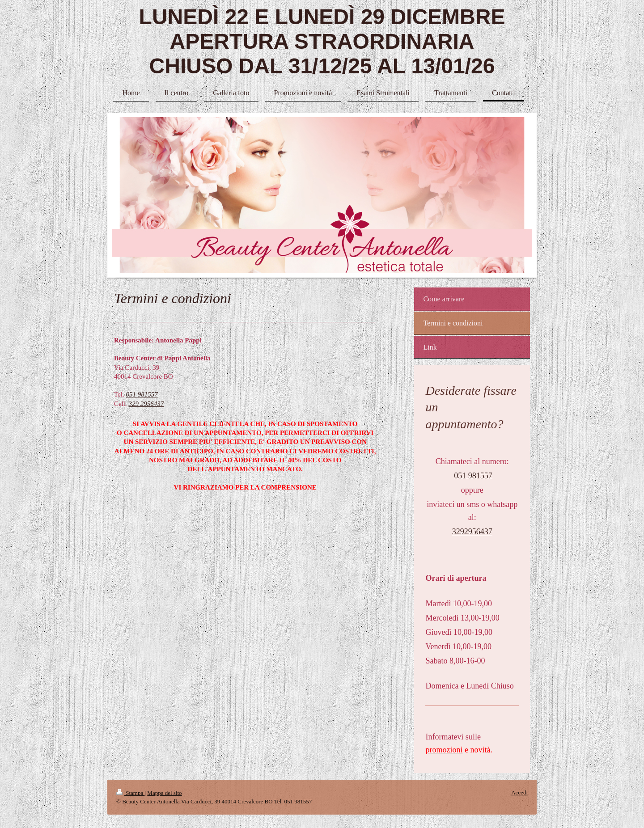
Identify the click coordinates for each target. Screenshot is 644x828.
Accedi (519, 792)
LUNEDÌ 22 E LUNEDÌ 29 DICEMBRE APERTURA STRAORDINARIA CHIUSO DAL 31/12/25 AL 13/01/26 (322, 41)
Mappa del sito (164, 793)
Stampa (131, 793)
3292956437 (472, 532)
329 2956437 (146, 404)
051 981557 (142, 394)
